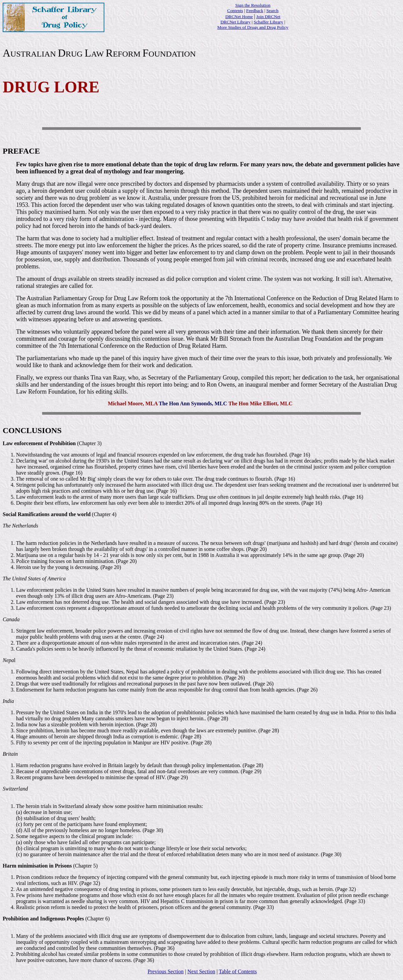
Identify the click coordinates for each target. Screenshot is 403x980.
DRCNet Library (235, 22)
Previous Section (166, 971)
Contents (235, 11)
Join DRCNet (268, 17)
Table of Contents (238, 971)
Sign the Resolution (253, 5)
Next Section (201, 971)
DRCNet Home (239, 17)
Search (272, 11)
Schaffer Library (269, 22)
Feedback (255, 11)
